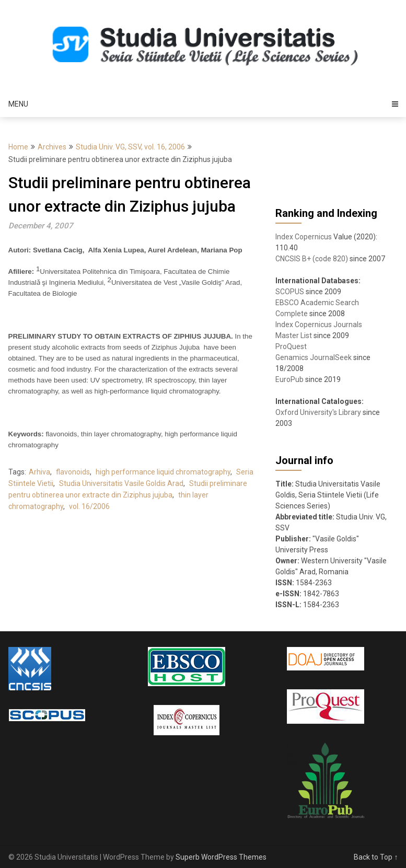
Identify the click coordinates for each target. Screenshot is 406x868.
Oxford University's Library (318, 412)
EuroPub (289, 379)
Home (18, 147)
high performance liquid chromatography (163, 472)
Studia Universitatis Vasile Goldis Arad (121, 483)
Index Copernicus (304, 237)
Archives (52, 147)
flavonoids (73, 472)
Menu (18, 104)
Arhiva (39, 472)
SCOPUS (290, 292)
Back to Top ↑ (376, 857)
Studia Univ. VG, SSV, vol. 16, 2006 (130, 147)
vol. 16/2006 (89, 506)
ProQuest (291, 346)
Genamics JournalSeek (314, 357)
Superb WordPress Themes (221, 857)
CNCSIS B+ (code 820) (312, 259)
